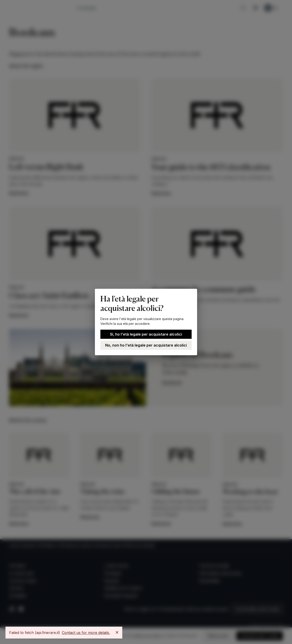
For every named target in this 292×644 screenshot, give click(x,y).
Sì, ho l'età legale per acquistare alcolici (146, 334)
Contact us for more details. (86, 633)
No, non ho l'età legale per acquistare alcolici (146, 345)
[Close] (117, 632)
